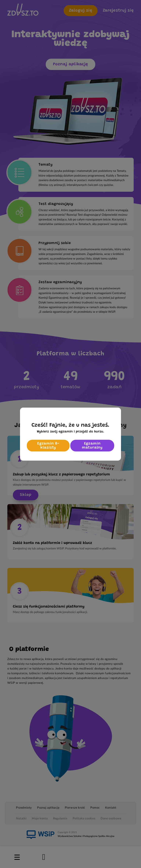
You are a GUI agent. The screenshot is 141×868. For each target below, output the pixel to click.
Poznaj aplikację (70, 64)
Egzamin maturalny (92, 446)
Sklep (26, 495)
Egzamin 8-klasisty (48, 446)
